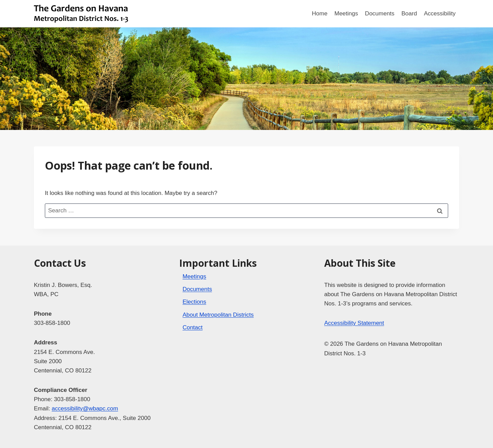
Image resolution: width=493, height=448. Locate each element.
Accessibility (440, 14)
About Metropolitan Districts (218, 315)
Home (320, 14)
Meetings (346, 14)
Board (409, 14)
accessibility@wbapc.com (85, 409)
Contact (193, 327)
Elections (194, 302)
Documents (380, 14)
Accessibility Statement (354, 323)
